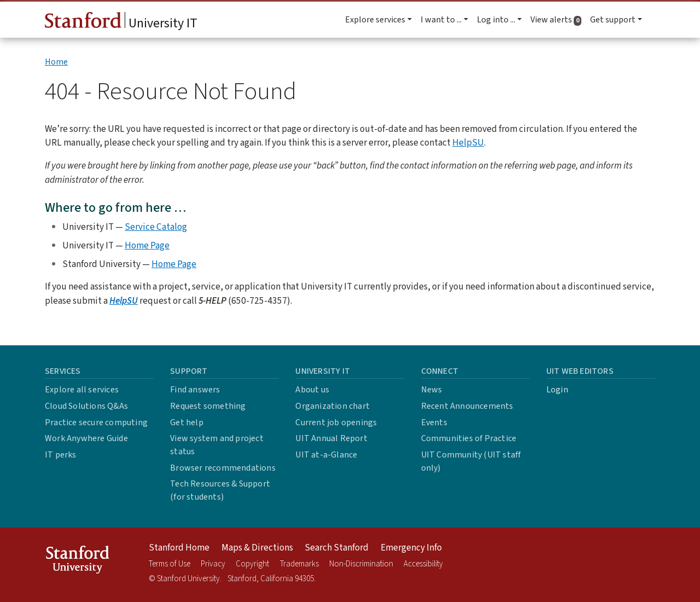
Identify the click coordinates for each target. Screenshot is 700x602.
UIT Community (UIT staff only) (471, 461)
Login (557, 390)
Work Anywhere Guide (86, 438)
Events (434, 422)
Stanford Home (179, 548)
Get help (187, 422)
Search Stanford (337, 548)
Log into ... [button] (496, 20)
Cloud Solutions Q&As (86, 406)
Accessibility (423, 564)
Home (56, 62)
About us (312, 390)
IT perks (61, 455)
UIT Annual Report (331, 438)
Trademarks (299, 564)
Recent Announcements (467, 406)
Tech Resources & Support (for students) (220, 490)
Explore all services (82, 390)
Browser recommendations (223, 468)
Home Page (147, 245)
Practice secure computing (96, 422)
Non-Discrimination (361, 564)
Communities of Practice (469, 438)
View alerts (558, 20)
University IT (121, 22)
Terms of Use (170, 564)
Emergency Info (411, 548)
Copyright (252, 564)
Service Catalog (156, 227)
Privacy (213, 564)
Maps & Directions (257, 548)
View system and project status (217, 445)
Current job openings (336, 422)
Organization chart (332, 406)
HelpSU (468, 143)
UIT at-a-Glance (326, 455)
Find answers (195, 390)
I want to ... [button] (441, 20)
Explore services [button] (375, 20)
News (432, 390)
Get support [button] (613, 20)
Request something (208, 406)
